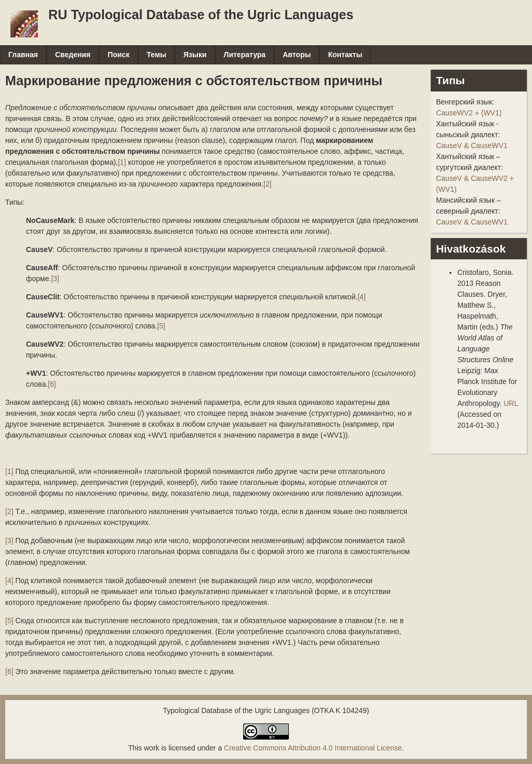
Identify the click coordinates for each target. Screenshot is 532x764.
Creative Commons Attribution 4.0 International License (313, 748)
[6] (52, 384)
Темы (156, 55)
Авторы (297, 55)
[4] (362, 297)
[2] (268, 184)
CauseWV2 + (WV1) (469, 113)
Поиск (118, 55)
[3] (55, 279)
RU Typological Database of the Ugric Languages (201, 15)
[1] (122, 162)
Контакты (345, 55)
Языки (195, 55)
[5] (161, 326)
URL (511, 403)
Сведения (73, 55)
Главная (23, 55)
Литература (245, 55)
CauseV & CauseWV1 (472, 146)
